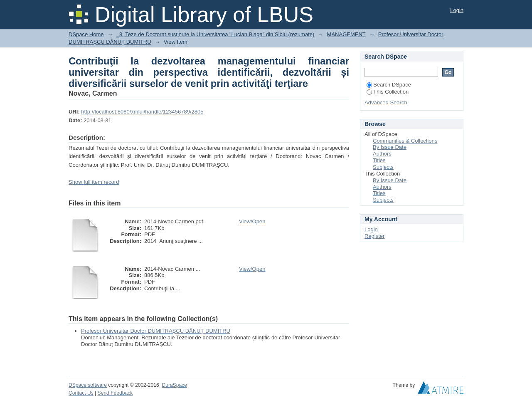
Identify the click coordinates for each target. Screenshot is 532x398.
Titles (379, 160)
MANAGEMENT (346, 34)
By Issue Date (390, 147)
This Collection (388, 92)
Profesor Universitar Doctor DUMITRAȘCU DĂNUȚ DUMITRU (156, 331)
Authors (382, 154)
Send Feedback (115, 393)
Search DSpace (389, 85)
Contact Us (81, 393)
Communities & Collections (405, 141)
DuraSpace (174, 385)
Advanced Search (386, 103)
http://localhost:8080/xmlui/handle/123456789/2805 (142, 112)
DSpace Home (86, 34)
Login (457, 10)
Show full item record (94, 182)
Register (374, 236)
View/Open (252, 221)
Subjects (383, 167)
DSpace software (88, 385)
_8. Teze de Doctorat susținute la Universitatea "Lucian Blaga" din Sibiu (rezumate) (216, 34)
